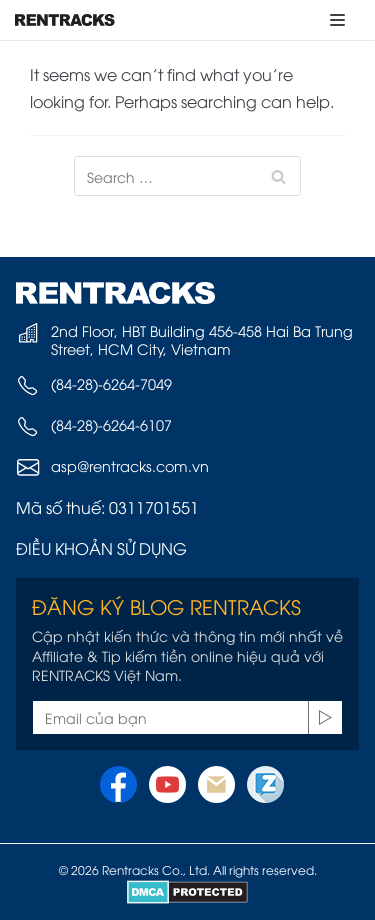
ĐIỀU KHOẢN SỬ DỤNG (101, 548)
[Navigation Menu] (337, 20)
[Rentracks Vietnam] (65, 19)
